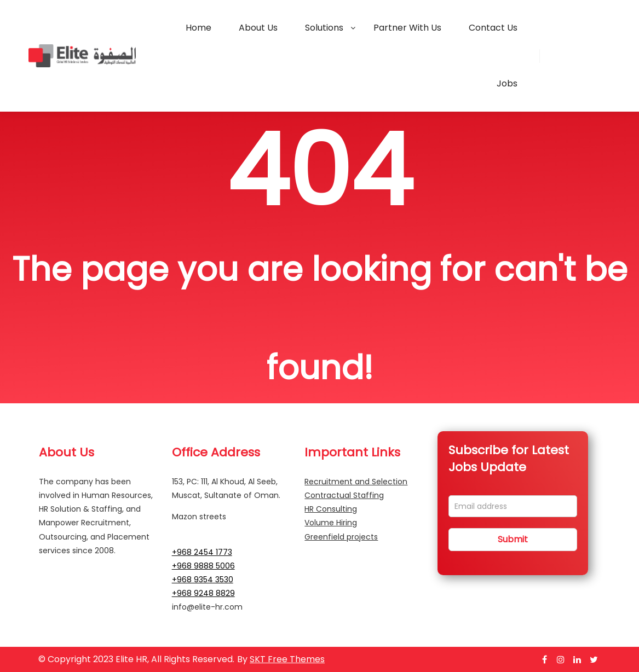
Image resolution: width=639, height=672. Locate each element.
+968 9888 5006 (203, 566)
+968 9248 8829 (203, 593)
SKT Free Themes (287, 659)
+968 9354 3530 (203, 580)
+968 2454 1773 (202, 552)
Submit (513, 539)
